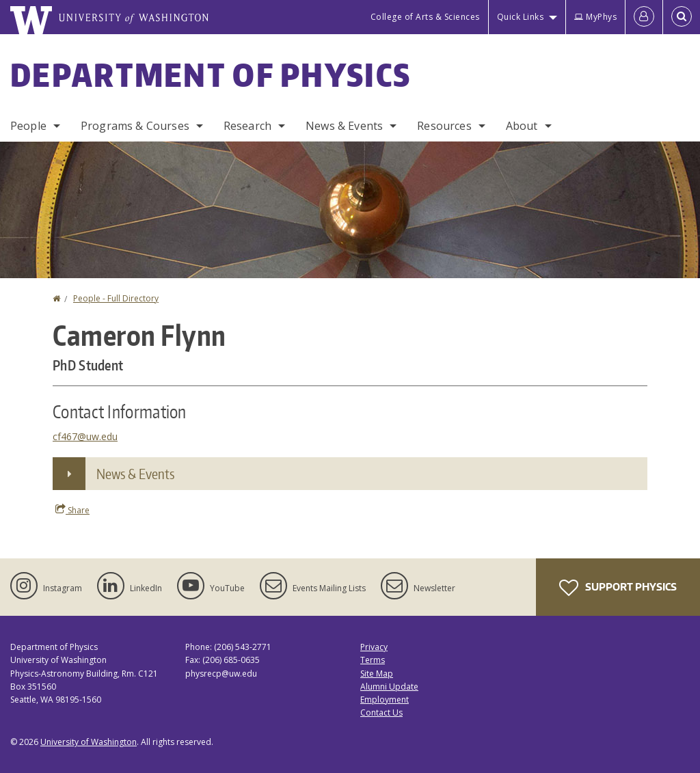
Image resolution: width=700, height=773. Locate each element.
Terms (373, 660)
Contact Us (381, 713)
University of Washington (89, 742)
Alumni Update (389, 687)
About (522, 126)
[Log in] (644, 17)
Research (247, 126)
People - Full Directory (116, 298)
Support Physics (618, 588)
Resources (444, 126)
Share (72, 510)
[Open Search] (682, 17)
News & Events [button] (135, 474)
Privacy (374, 647)
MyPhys (595, 17)
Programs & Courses (135, 126)
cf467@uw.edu (85, 436)
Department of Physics (211, 74)
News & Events (344, 126)
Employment (385, 700)
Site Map (377, 674)
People (28, 126)
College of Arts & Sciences (425, 17)
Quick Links (521, 17)
